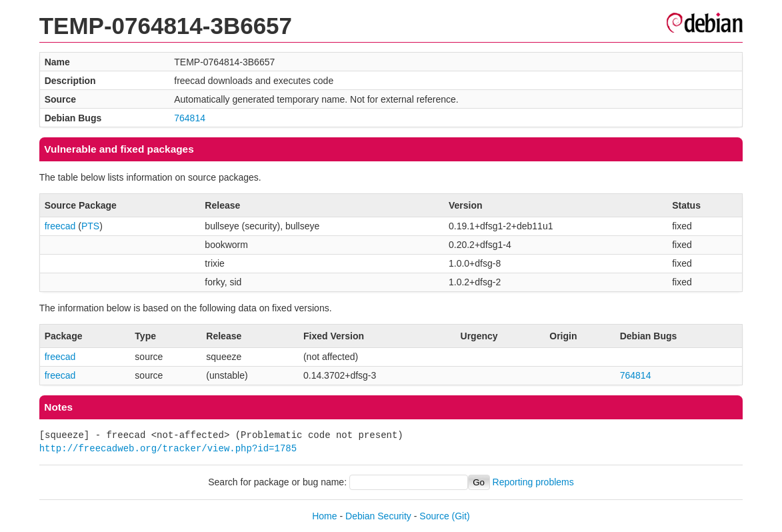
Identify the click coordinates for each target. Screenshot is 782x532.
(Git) (461, 516)
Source (434, 516)
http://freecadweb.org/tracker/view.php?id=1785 (168, 448)
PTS (90, 226)
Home (324, 516)
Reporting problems (533, 482)
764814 (190, 118)
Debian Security (378, 516)
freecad (60, 226)
